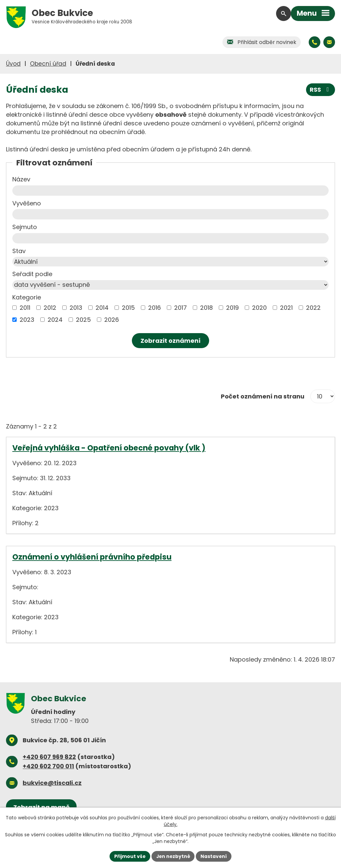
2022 (313, 308)
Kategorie (27, 297)
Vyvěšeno (27, 203)
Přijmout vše (129, 856)
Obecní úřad (48, 64)
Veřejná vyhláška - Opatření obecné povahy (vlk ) (109, 448)
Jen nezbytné (173, 856)
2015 (128, 308)
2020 (259, 308)
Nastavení (214, 856)
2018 (206, 308)
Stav (19, 251)
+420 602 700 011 (48, 766)
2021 (286, 308)
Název (21, 179)
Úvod (13, 64)
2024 (55, 320)
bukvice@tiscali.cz (52, 783)
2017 (180, 308)
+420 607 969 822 (49, 757)
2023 (27, 320)
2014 (102, 308)
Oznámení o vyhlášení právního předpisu (92, 557)
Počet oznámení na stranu (263, 396)
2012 (50, 308)
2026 (112, 320)
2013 (76, 308)
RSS (321, 90)
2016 (155, 308)
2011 (25, 308)
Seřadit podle (32, 274)
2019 (232, 308)
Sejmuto (25, 227)
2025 (83, 320)
